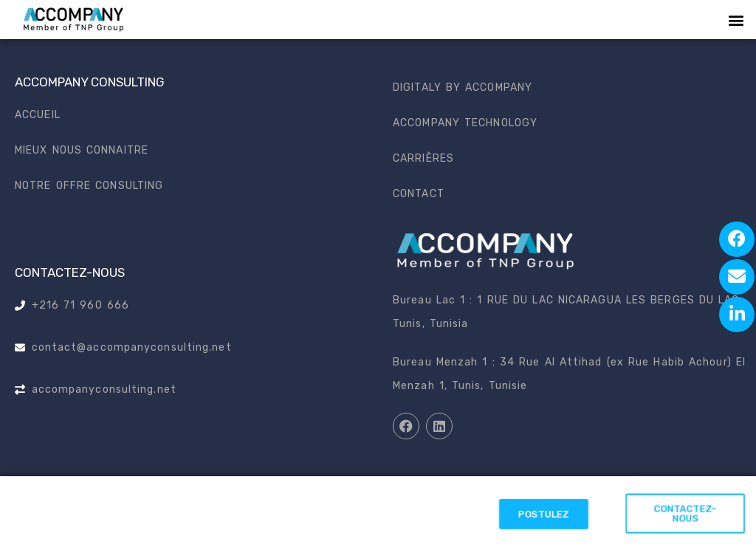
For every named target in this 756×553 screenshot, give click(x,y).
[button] (736, 20)
